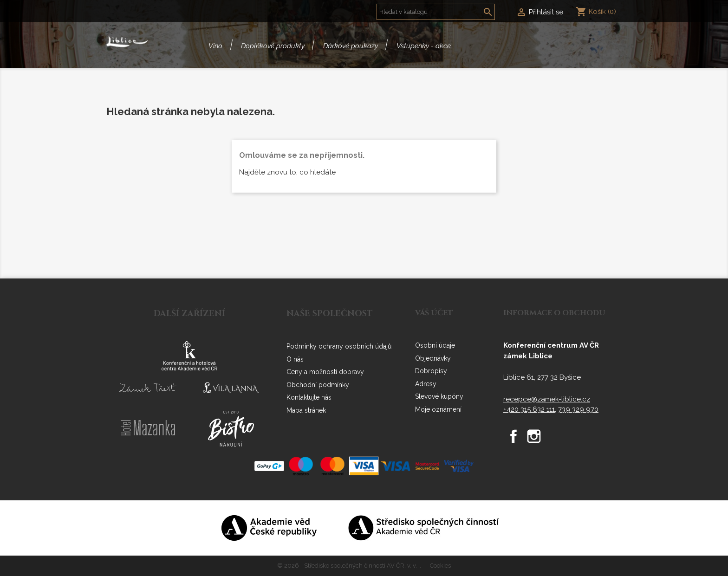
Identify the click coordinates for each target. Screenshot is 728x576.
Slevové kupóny (439, 396)
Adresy (426, 384)
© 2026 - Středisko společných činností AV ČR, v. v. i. (350, 566)
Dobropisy (431, 371)
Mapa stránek (306, 410)
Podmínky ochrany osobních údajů (339, 346)
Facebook (513, 436)
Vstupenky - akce (424, 46)
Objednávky (433, 358)
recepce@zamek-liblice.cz (547, 399)
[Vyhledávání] (436, 12)
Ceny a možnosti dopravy (325, 372)
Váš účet (434, 313)
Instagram (534, 436)
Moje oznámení (438, 409)
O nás (295, 359)
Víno (215, 46)
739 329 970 (578, 409)
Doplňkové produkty (273, 46)
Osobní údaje (435, 345)
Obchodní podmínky (318, 385)
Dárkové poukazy (351, 46)
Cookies (440, 566)
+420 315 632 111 (529, 409)
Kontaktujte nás (309, 397)
